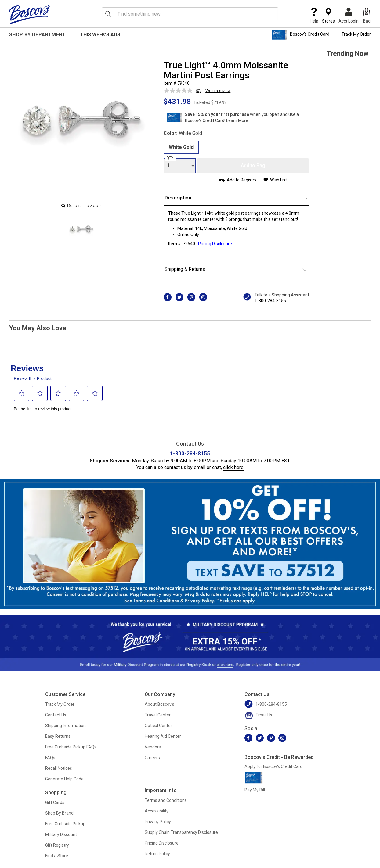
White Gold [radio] (181, 147)
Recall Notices (59, 768)
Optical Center (158, 726)
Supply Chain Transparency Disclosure (181, 832)
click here (233, 467)
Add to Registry (242, 180)
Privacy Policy (158, 822)
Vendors (153, 747)
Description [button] (178, 198)
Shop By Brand (59, 813)
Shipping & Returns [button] (185, 269)
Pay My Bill (255, 790)
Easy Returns (58, 736)
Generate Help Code (64, 779)
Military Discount (61, 834)
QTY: (170, 158)
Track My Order (356, 34)
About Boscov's (159, 704)
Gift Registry (57, 845)
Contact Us (56, 715)
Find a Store (57, 856)
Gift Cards (55, 802)
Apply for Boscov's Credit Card (273, 766)
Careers (152, 758)
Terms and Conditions (166, 800)
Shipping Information (65, 726)
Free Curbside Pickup (65, 824)
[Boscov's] (31, 14)
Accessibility (157, 811)
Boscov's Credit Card (300, 35)
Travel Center (158, 715)
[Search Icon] (108, 14)
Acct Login (349, 16)
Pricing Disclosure (162, 843)
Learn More (237, 120)
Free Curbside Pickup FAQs (71, 747)
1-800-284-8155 (270, 301)
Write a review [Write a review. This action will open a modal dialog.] (218, 91)
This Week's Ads (100, 35)
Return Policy (157, 854)
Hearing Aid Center (163, 736)
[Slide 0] (81, 229)
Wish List (279, 180)
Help (314, 16)
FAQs (50, 758)
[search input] (190, 14)
